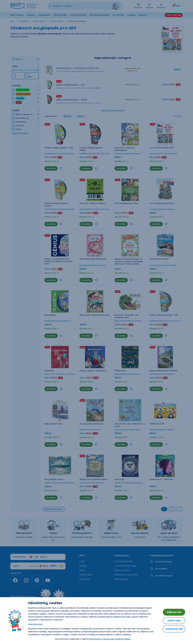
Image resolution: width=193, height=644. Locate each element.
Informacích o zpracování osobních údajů (110, 639)
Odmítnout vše (174, 629)
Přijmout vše (174, 612)
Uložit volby (174, 621)
